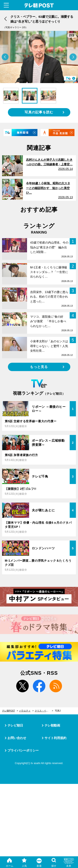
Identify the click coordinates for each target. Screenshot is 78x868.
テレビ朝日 (15, 725)
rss (56, 686)
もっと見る (39, 367)
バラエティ (25, 711)
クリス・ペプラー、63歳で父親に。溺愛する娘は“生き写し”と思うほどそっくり (44, 711)
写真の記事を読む (39, 112)
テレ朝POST (39, 6)
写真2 (58, 711)
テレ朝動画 (52, 725)
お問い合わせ (17, 738)
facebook (39, 686)
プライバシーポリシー (23, 750)
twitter (22, 686)
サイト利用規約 (55, 738)
